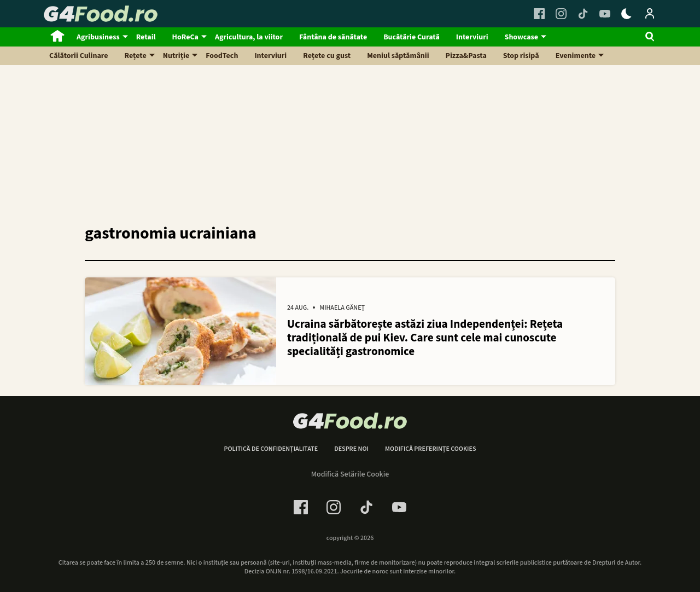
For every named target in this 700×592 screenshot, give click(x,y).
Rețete (136, 56)
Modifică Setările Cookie (350, 474)
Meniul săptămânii (398, 56)
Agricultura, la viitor (249, 37)
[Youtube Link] (605, 14)
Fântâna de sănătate (333, 37)
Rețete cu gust (327, 56)
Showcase (521, 37)
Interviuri (472, 37)
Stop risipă (521, 56)
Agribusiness (98, 37)
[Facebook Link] (539, 14)
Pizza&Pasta (466, 56)
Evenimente (576, 56)
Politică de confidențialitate (271, 449)
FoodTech (222, 56)
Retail (146, 37)
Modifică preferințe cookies (431, 449)
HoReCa (185, 37)
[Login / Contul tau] (650, 14)
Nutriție (176, 56)
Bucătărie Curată (412, 37)
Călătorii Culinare (79, 56)
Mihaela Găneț (342, 308)
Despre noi (351, 449)
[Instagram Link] (561, 14)
